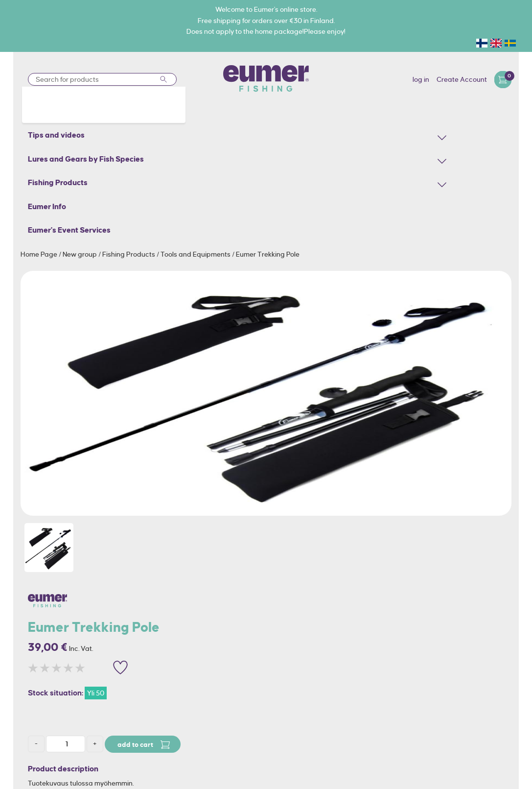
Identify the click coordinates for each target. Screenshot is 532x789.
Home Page (40, 254)
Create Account (462, 79)
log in (421, 79)
